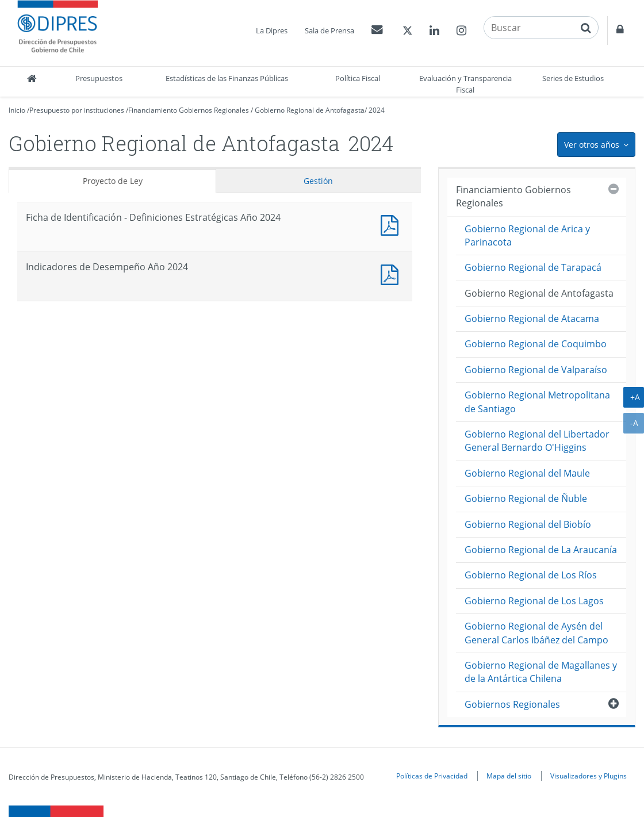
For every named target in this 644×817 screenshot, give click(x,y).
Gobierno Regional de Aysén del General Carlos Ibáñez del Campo (536, 633)
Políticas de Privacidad (432, 776)
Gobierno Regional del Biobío (528, 524)
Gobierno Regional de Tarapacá (533, 267)
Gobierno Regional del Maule (527, 473)
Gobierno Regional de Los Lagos (534, 601)
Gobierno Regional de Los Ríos (531, 575)
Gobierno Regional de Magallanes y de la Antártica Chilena (541, 672)
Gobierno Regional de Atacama (532, 319)
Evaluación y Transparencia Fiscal (465, 84)
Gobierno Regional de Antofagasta (310, 110)
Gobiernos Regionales (512, 704)
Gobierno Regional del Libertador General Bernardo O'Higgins (537, 441)
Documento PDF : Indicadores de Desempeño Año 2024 (392, 273)
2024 (377, 110)
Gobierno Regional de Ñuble (526, 498)
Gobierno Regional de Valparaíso (536, 370)
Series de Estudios (573, 78)
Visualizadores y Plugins (589, 776)
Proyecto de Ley (113, 181)
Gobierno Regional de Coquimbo (536, 344)
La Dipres (272, 30)
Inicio (17, 110)
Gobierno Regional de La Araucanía (541, 550)
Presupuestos (99, 78)
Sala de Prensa (329, 30)
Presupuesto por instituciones (77, 110)
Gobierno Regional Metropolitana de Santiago (537, 402)
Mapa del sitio (509, 776)
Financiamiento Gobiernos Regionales (189, 110)
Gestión (318, 181)
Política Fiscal (358, 78)
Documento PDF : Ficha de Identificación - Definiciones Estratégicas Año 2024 (392, 224)
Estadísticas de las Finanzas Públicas (227, 78)
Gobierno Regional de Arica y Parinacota (527, 235)
